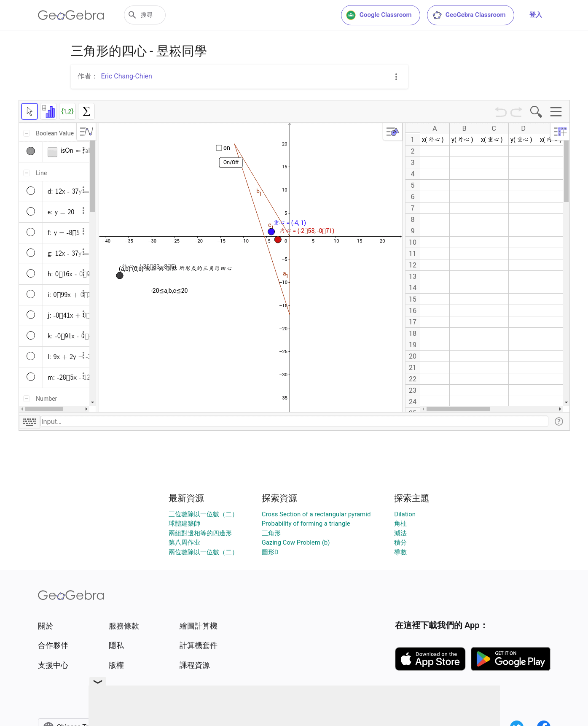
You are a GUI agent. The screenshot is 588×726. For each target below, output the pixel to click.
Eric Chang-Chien (127, 76)
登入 (536, 15)
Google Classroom (379, 15)
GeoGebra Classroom (469, 15)
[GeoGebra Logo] (71, 15)
